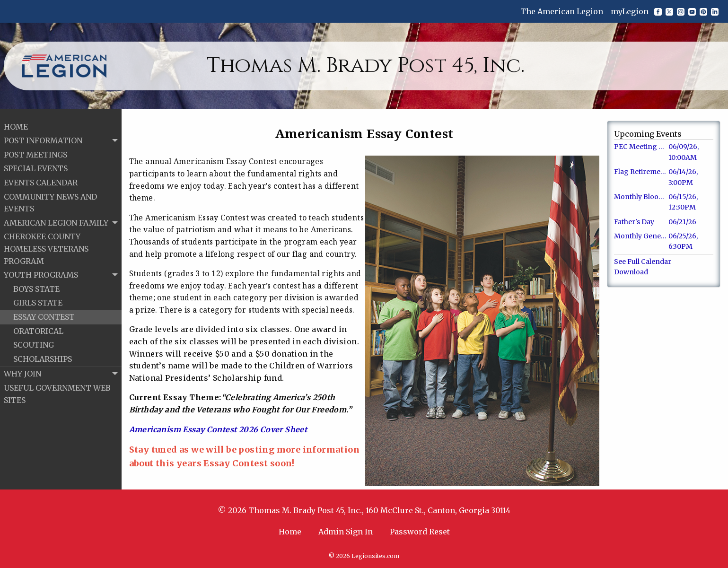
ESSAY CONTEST (44, 314)
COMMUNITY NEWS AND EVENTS (50, 200)
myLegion (630, 11)
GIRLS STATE (38, 300)
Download (631, 272)
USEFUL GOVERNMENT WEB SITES (57, 391)
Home (290, 532)
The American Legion (562, 11)
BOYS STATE (36, 286)
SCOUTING (34, 341)
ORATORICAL (38, 328)
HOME (16, 123)
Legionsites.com (375, 556)
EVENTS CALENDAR (41, 179)
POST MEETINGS (35, 151)
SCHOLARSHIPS (43, 356)
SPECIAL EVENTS (36, 166)
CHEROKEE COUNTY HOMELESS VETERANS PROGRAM (46, 246)
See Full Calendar (643, 262)
